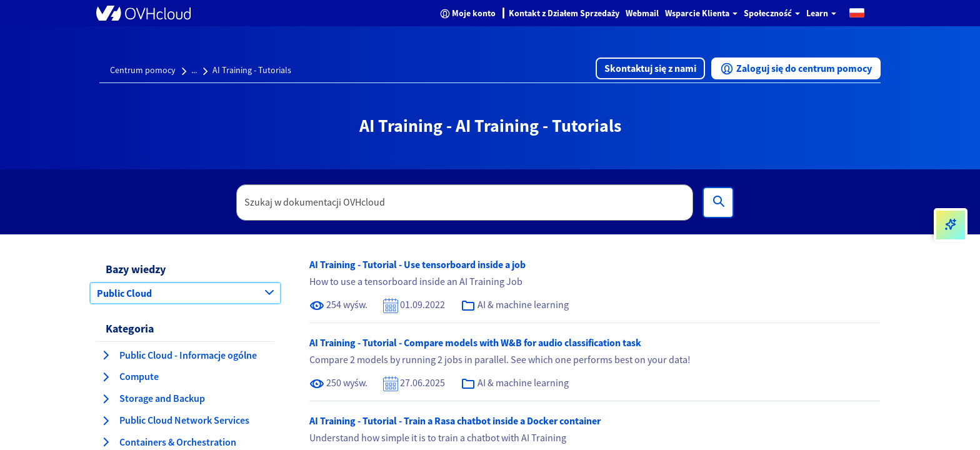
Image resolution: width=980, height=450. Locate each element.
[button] (857, 12)
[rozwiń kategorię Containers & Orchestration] (106, 442)
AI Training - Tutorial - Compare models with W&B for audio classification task (475, 342)
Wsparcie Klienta (701, 13)
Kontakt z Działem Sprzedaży (564, 13)
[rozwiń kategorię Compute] (106, 377)
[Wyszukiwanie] (718, 202)
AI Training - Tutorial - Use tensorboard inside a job (417, 264)
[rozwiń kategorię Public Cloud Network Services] (106, 421)
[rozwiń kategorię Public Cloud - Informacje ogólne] (106, 355)
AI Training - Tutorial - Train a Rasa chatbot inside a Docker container (455, 421)
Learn (821, 13)
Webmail (642, 13)
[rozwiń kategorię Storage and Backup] (106, 399)
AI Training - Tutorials (252, 70)
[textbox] (465, 202)
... (194, 70)
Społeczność (772, 13)
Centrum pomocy (143, 70)
